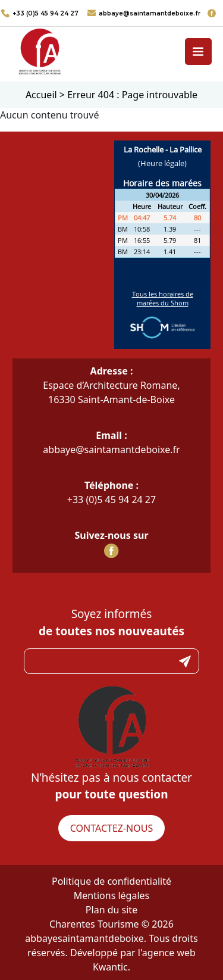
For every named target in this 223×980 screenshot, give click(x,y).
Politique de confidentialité (111, 881)
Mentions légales (112, 895)
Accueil (41, 95)
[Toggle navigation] (198, 52)
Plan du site (111, 910)
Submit (185, 661)
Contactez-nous (111, 828)
